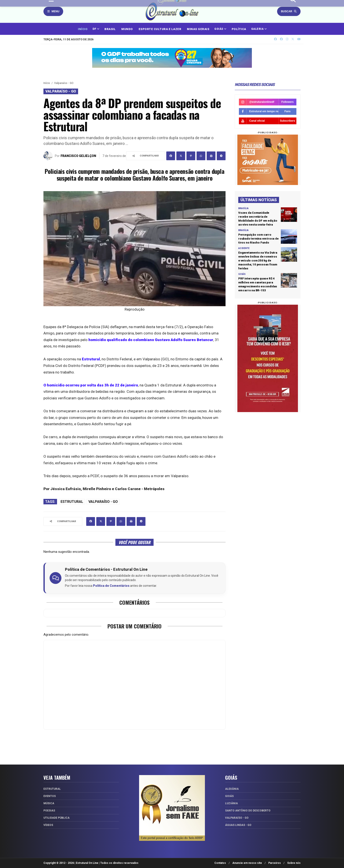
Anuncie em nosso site (247, 863)
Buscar (289, 11)
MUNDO (127, 29)
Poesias (49, 811)
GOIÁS (220, 29)
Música (49, 803)
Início (47, 83)
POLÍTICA (239, 29)
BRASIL (110, 29)
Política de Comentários (111, 586)
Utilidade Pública (56, 818)
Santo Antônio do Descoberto (248, 811)
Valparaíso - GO (64, 83)
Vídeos (48, 825)
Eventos (50, 796)
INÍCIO (83, 29)
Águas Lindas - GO (238, 825)
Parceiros (275, 863)
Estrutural (72, 502)
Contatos (220, 863)
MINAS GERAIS (198, 29)
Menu (53, 11)
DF (96, 29)
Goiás (229, 796)
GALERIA (259, 29)
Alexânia (232, 789)
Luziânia (231, 803)
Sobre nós (294, 863)
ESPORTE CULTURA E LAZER (160, 29)
